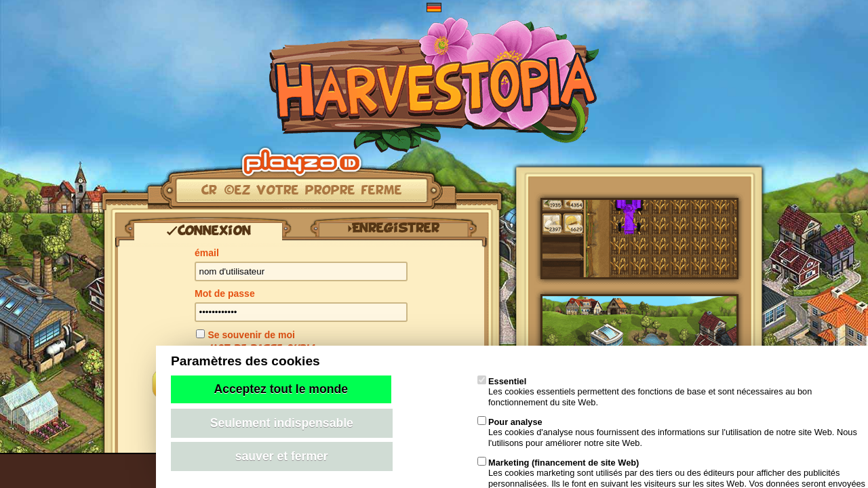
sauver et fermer (282, 456)
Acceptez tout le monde (281, 389)
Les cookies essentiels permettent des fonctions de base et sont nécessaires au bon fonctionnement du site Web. (645, 392)
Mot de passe (225, 293)
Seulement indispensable (282, 423)
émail (207, 253)
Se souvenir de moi (251, 335)
